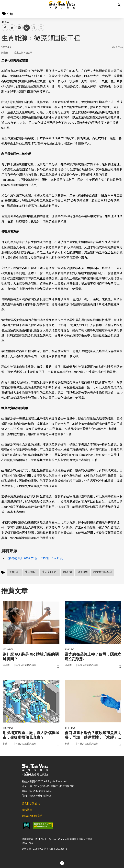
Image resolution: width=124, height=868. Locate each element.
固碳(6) (68, 572)
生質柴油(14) (50, 572)
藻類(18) (14, 572)
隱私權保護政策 (31, 804)
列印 (34, 28)
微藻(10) (83, 572)
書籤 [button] (41, 28)
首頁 (5, 22)
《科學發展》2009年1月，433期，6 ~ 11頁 (34, 558)
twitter (12, 28)
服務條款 (27, 811)
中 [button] (27, 28)
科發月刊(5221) (102, 572)
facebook (5, 28)
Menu (5, 5)
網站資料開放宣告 (32, 817)
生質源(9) (31, 572)
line (18, 28)
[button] (119, 5)
